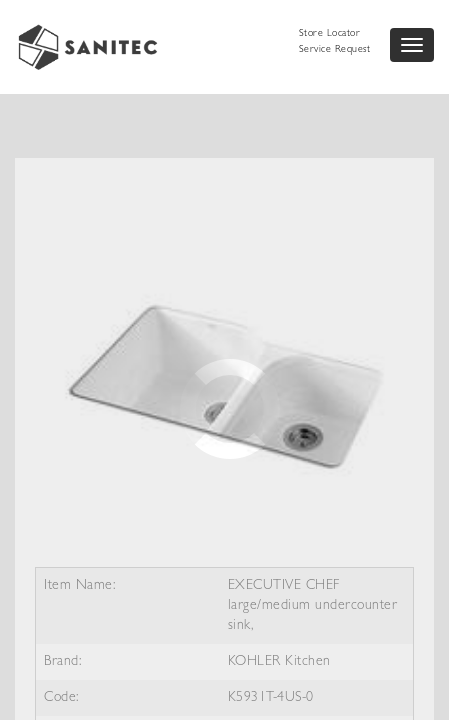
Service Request (335, 50)
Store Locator (330, 34)
